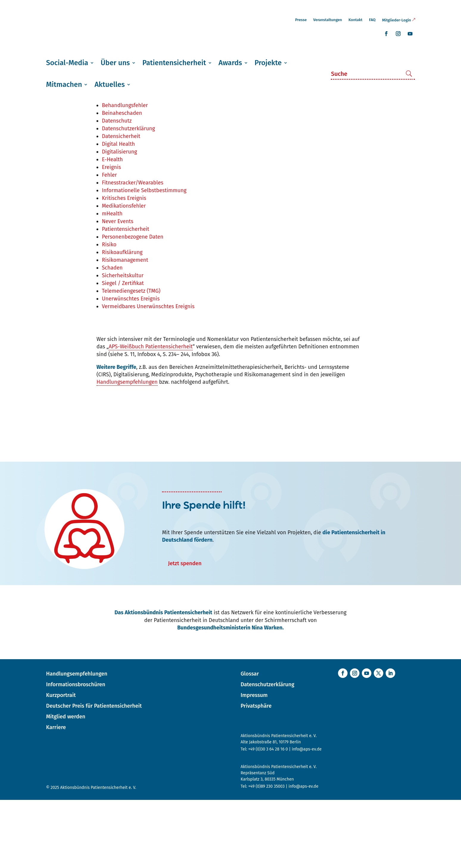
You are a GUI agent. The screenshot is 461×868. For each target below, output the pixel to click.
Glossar (250, 742)
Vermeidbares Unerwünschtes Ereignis (148, 375)
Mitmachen (64, 84)
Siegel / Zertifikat (123, 351)
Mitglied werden (66, 785)
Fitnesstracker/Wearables (133, 251)
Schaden (112, 336)
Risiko (109, 313)
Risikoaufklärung (122, 320)
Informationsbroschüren (76, 753)
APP (106, 158)
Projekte (268, 63)
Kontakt (355, 20)
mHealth (112, 282)
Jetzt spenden (185, 632)
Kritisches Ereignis (124, 266)
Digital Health (118, 212)
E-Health (112, 228)
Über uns (115, 63)
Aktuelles (109, 84)
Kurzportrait (61, 763)
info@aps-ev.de (307, 817)
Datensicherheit (121, 204)
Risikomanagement (125, 328)
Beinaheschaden (122, 181)
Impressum (254, 763)
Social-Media (67, 63)
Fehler (109, 243)
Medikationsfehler (124, 274)
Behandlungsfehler (125, 173)
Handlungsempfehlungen (127, 450)
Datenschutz (117, 189)
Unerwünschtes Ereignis (131, 367)
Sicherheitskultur (123, 344)
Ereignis (111, 235)
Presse (301, 20)
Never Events (118, 289)
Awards (230, 63)
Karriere (56, 795)
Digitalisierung (119, 220)
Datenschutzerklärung (128, 197)
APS (106, 166)
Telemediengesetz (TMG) (131, 359)
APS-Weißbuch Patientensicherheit (151, 415)
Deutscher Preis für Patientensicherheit (94, 774)
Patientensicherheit (174, 63)
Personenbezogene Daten (133, 305)
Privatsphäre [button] (256, 774)
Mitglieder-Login (397, 20)
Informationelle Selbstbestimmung (144, 258)
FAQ (372, 20)
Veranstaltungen (328, 20)
